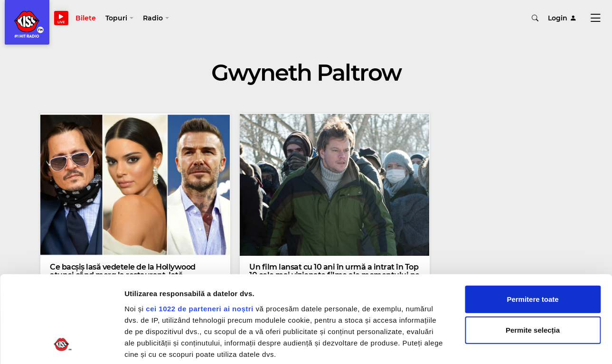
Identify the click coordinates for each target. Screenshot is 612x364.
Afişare (475, 345)
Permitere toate (532, 219)
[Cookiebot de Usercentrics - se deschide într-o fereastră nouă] (61, 345)
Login (562, 19)
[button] (121, 19)
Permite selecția (533, 250)
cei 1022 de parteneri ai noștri (199, 229)
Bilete (88, 19)
